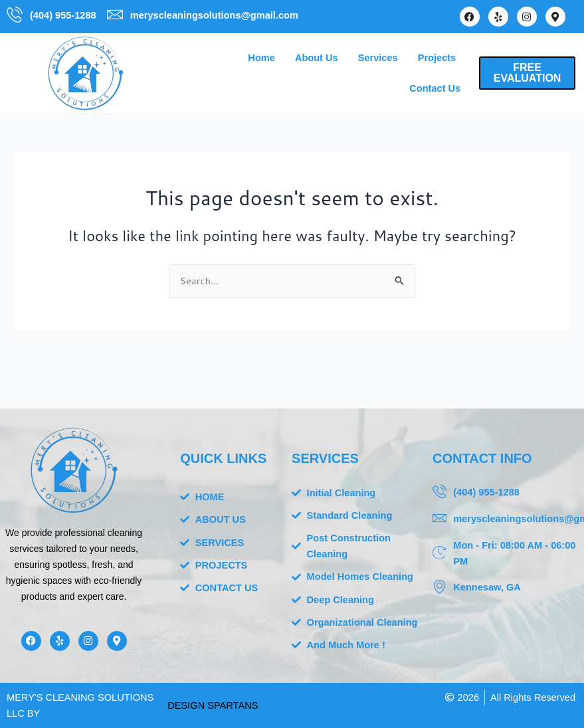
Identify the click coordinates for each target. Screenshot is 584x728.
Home (261, 58)
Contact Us (435, 88)
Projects (437, 58)
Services (378, 58)
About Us (317, 58)
